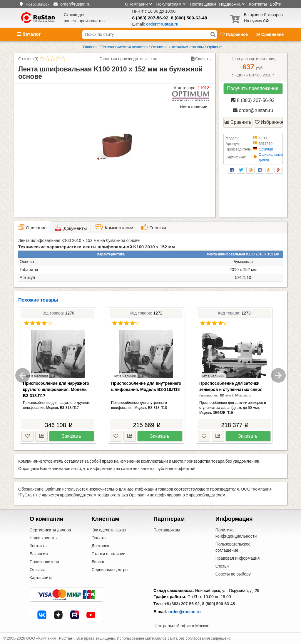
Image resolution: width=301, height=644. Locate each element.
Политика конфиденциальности (236, 533)
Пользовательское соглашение (233, 547)
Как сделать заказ (108, 530)
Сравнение (270, 34)
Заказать (71, 436)
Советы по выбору (233, 574)
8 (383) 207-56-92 (150, 18)
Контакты (258, 4)
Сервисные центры (110, 570)
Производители (44, 562)
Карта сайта (41, 578)
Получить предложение (253, 88)
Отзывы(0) (28, 59)
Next (278, 375)
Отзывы (37, 570)
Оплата (98, 538)
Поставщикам (203, 4)
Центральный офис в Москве (181, 626)
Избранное (235, 34)
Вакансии (39, 554)
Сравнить (238, 122)
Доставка (100, 546)
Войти (276, 4)
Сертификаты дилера (50, 530)
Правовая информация (238, 558)
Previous (23, 375)
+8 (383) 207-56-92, (183, 604)
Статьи (222, 566)
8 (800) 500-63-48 (189, 18)
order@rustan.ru (253, 110)
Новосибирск (37, 4)
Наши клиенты (44, 538)
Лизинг (98, 562)
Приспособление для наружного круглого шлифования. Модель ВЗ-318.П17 (56, 389)
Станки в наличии (108, 554)
